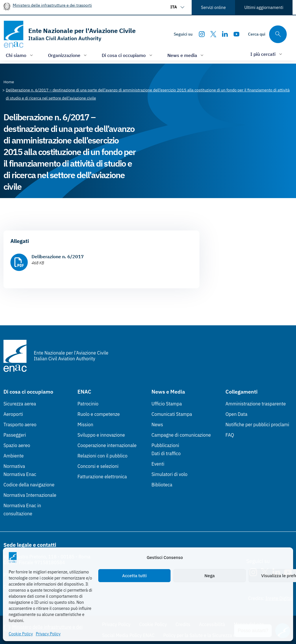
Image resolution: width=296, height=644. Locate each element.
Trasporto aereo (20, 425)
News (157, 425)
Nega (209, 576)
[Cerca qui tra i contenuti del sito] (267, 34)
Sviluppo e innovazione (101, 435)
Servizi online (213, 7)
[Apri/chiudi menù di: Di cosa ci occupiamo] (128, 55)
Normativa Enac (20, 474)
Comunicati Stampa (172, 414)
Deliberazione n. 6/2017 (58, 257)
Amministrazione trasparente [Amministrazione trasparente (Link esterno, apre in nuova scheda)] (256, 404)
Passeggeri (15, 435)
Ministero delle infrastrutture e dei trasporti (52, 5)
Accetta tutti (135, 576)
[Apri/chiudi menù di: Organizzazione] (68, 55)
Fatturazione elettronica (102, 477)
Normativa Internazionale (30, 495)
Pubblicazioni (165, 445)
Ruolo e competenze (99, 414)
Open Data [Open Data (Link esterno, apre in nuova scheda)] (236, 414)
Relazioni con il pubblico (102, 456)
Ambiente (14, 456)
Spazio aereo (17, 445)
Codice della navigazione (29, 485)
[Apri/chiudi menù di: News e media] (186, 55)
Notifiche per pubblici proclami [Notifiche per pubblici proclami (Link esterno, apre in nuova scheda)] (257, 425)
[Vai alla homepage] (70, 34)
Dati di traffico (166, 453)
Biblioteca (162, 485)
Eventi (158, 464)
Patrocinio (88, 404)
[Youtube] (236, 34)
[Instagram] (202, 34)
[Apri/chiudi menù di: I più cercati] (267, 54)
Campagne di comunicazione (181, 435)
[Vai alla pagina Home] (9, 82)
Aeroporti (13, 414)
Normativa (14, 466)
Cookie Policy (21, 634)
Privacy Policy (48, 634)
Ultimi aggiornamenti (264, 7)
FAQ (230, 435)
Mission (85, 425)
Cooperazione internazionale (107, 445)
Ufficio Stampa (167, 404)
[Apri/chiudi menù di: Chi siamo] (20, 55)
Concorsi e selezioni (98, 466)
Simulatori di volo (169, 474)
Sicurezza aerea (20, 404)
